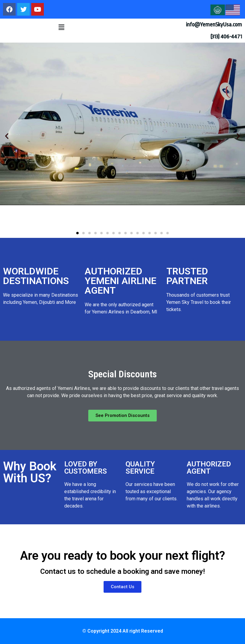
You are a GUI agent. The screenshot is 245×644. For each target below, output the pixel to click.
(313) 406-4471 (226, 37)
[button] (61, 27)
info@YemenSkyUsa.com (214, 25)
